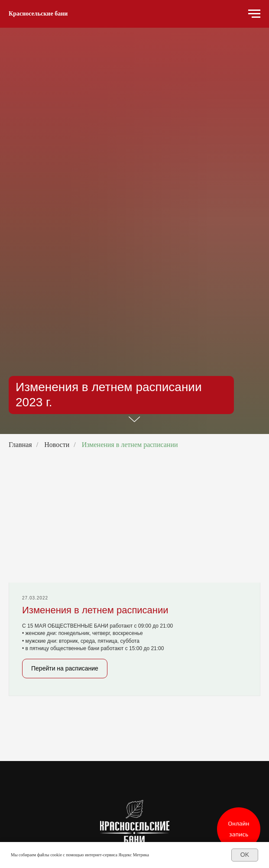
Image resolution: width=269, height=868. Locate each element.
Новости (57, 445)
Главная (20, 445)
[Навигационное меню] (254, 14)
